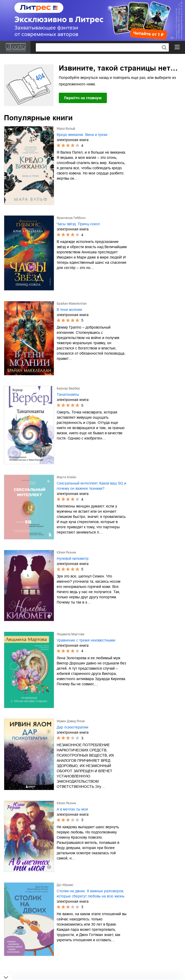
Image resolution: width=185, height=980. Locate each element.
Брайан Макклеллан (72, 304)
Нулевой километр (73, 558)
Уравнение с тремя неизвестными (86, 640)
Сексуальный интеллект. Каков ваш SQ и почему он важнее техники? (91, 486)
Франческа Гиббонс (71, 218)
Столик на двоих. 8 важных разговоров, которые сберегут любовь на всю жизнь (91, 894)
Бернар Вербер (68, 388)
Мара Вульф (66, 129)
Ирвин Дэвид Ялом (71, 721)
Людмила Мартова (71, 634)
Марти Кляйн (67, 477)
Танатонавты (68, 394)
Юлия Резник (66, 552)
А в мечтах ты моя (72, 809)
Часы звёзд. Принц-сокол (78, 224)
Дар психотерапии (73, 727)
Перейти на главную (83, 98)
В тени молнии (69, 310)
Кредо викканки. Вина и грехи (82, 135)
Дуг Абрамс (65, 885)
